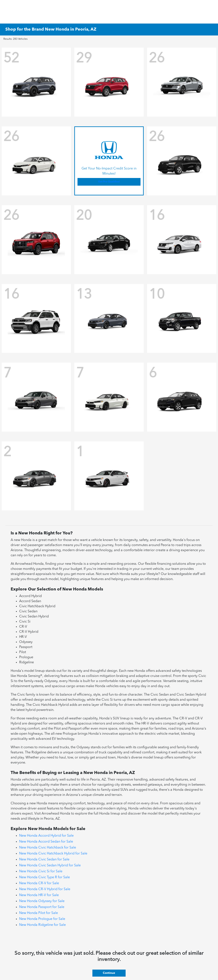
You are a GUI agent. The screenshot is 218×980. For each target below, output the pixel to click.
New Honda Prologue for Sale (42, 919)
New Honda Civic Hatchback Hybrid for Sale (53, 854)
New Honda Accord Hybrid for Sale (46, 836)
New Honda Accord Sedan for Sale (46, 842)
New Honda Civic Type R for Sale (44, 877)
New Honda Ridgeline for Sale (42, 925)
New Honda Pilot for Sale (39, 913)
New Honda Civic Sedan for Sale (44, 860)
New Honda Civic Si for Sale (41, 871)
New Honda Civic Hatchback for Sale (48, 848)
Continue (109, 973)
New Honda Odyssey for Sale (42, 901)
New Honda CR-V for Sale (39, 883)
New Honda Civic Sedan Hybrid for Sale (50, 866)
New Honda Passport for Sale (42, 907)
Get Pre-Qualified (109, 182)
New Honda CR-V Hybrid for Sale (45, 889)
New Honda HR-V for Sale (39, 895)
